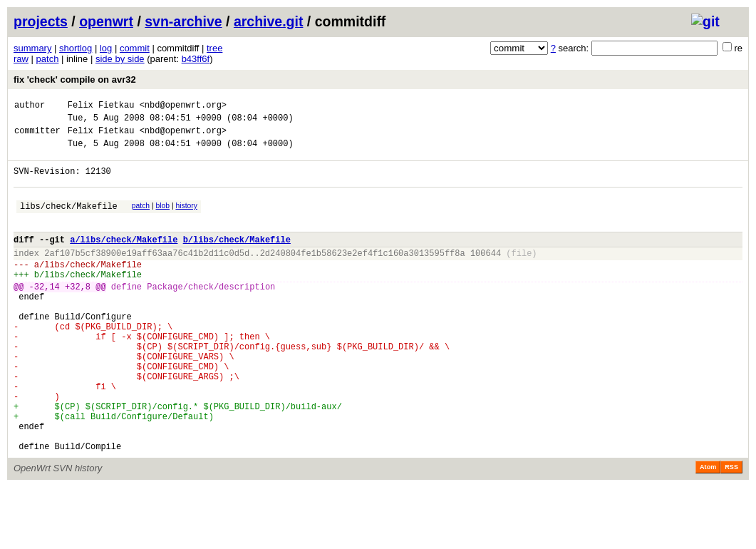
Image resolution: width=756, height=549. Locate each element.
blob (163, 219)
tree (214, 48)
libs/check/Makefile (69, 221)
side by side (120, 59)
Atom (708, 529)
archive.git (269, 21)
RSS (731, 529)
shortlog (76, 48)
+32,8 (78, 314)
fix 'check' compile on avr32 (75, 79)
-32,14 (45, 314)
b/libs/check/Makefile (237, 258)
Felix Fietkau (101, 107)
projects (41, 21)
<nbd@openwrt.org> (183, 107)
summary (32, 48)
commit (135, 48)
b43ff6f (196, 59)
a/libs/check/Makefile (124, 258)
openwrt (106, 21)
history (186, 219)
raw (21, 59)
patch (48, 59)
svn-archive (183, 21)
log (106, 48)
